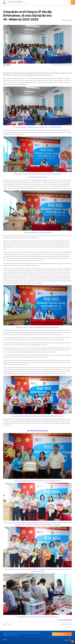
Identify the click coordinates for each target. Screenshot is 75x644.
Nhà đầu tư (26, 633)
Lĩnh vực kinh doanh (35, 633)
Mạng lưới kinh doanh (8, 635)
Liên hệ (16, 635)
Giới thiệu (11, 633)
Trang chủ (6, 633)
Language (66, 640)
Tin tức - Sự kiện (19, 633)
